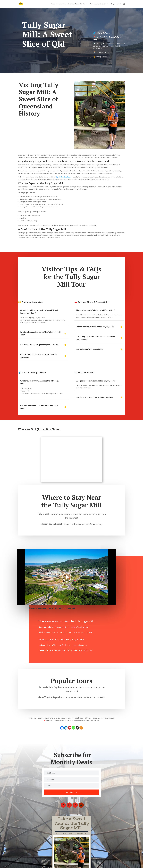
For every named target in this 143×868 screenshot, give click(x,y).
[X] (77, 728)
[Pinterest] (70, 728)
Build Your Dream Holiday (77, 4)
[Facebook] (62, 728)
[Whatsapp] (73, 728)
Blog (113, 4)
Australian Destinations (98, 4)
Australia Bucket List (58, 4)
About (119, 4)
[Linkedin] (66, 728)
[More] (81, 728)
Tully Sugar (108, 33)
